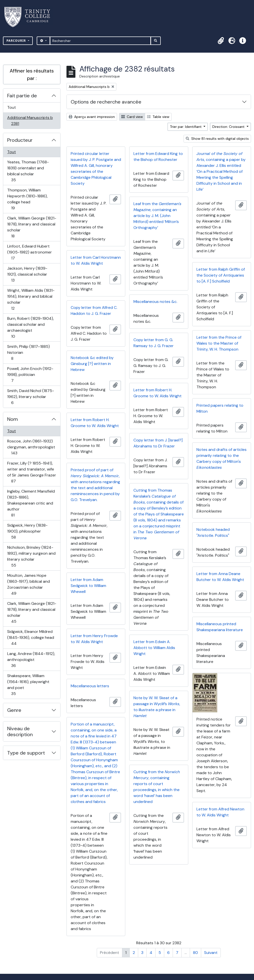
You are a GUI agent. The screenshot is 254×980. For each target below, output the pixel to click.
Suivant (211, 953)
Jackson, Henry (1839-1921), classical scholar (27, 274)
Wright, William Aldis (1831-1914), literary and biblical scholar (31, 299)
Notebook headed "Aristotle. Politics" (213, 532)
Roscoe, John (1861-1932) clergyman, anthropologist (31, 447)
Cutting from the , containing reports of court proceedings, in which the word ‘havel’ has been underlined (157, 787)
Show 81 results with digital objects (217, 139)
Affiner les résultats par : (32, 74)
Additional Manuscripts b (30, 121)
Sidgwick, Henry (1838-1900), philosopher (27, 531)
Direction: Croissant (229, 127)
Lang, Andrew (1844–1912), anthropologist (31, 660)
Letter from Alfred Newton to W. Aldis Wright (220, 812)
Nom (13, 419)
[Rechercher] (100, 41)
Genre (14, 710)
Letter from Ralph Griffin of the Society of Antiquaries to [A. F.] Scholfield (221, 275)
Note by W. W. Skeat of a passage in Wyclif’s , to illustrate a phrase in (157, 707)
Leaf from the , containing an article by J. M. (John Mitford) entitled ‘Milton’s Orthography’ (157, 216)
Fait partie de (22, 96)
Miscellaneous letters (90, 686)
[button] (221, 41)
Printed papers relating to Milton (220, 408)
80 (195, 953)
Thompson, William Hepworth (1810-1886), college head (27, 199)
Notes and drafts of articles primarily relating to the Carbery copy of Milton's (222, 458)
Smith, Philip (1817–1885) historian (28, 352)
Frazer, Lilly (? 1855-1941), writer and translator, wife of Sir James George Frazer (32, 472)
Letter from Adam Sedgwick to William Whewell (88, 586)
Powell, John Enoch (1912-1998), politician (30, 375)
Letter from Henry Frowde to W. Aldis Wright (94, 639)
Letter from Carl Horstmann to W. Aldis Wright (96, 260)
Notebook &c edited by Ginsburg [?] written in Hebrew (92, 364)
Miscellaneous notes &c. (155, 302)
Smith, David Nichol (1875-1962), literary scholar (31, 397)
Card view (132, 117)
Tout (12, 107)
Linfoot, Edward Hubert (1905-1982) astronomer (29, 252)
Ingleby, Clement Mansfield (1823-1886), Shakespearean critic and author (31, 503)
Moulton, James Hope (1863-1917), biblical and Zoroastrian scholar (28, 584)
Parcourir (17, 41)
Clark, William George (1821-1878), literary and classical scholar (32, 227)
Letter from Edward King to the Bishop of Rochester (158, 157)
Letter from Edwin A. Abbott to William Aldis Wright (154, 648)
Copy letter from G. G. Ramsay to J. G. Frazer (154, 343)
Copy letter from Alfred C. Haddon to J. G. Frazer (94, 310)
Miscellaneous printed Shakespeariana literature (220, 627)
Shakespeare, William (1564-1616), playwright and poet (28, 685)
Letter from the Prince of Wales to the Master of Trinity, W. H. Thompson (219, 343)
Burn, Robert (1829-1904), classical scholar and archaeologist (30, 327)
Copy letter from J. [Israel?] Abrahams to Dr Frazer (158, 443)
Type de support (26, 753)
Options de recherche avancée (106, 102)
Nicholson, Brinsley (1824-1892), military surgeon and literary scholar (31, 556)
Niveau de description (20, 731)
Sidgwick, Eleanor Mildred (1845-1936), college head (31, 637)
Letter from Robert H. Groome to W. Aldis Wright (158, 393)
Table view (158, 117)
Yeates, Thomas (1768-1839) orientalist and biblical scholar (28, 171)
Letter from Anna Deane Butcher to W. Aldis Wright (220, 577)
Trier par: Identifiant (186, 127)
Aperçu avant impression (92, 117)
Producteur (20, 140)
